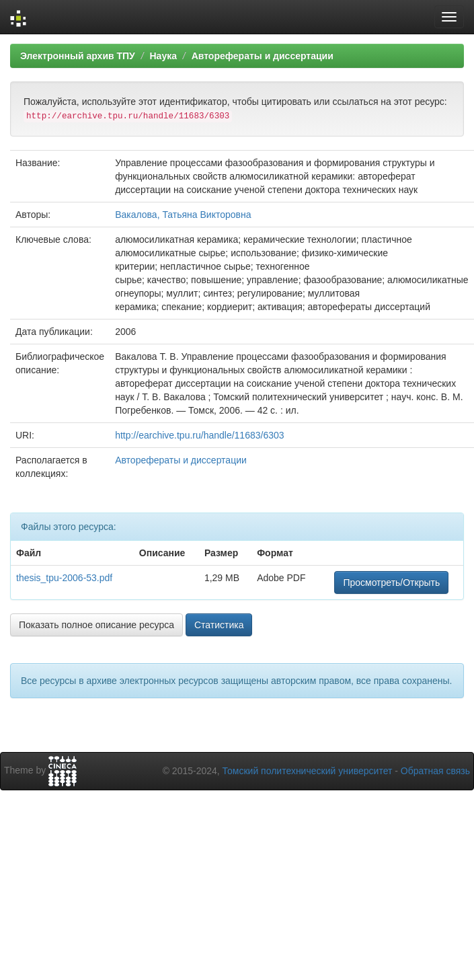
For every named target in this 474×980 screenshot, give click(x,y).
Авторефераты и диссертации (263, 56)
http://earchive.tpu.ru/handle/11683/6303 (199, 435)
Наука (163, 56)
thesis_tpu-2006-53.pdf (64, 578)
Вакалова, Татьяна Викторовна (183, 215)
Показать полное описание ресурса (96, 625)
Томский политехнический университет (308, 771)
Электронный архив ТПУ (78, 56)
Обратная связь (435, 771)
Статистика (219, 625)
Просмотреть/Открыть (391, 582)
